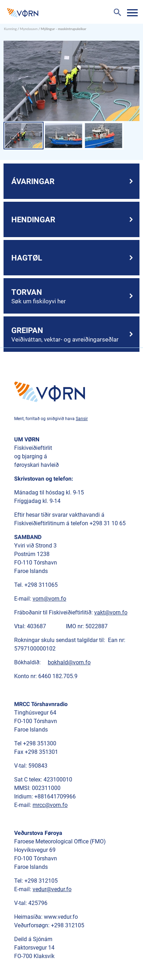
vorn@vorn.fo (49, 599)
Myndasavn (29, 29)
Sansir (82, 419)
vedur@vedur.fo (52, 889)
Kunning (10, 29)
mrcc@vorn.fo (50, 805)
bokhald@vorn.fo (69, 662)
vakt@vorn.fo (111, 612)
